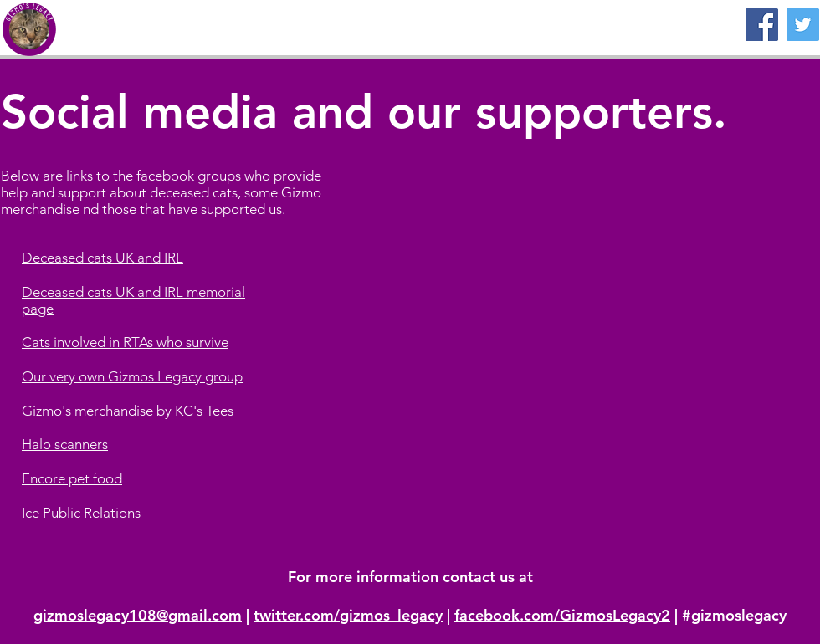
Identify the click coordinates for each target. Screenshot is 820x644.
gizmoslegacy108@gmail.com (138, 615)
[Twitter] (803, 25)
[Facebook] (762, 25)
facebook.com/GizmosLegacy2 (562, 615)
